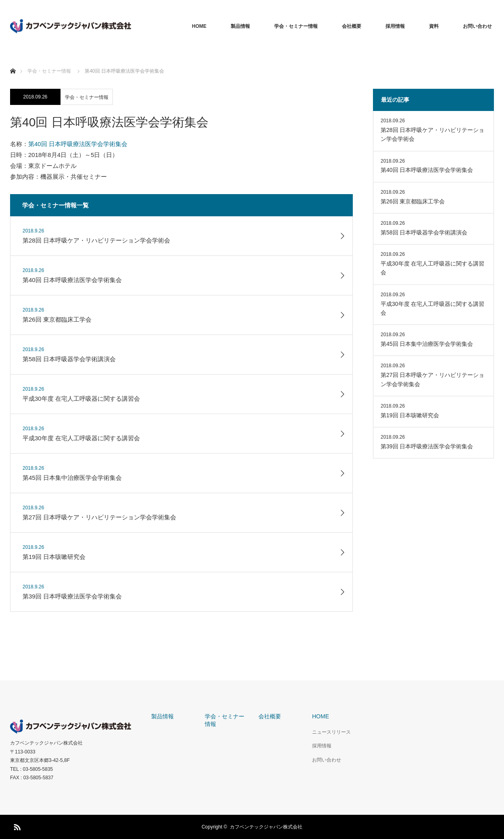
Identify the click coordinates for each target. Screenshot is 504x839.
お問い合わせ (477, 26)
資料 (434, 26)
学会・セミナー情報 (296, 26)
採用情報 (395, 26)
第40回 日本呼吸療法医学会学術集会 (78, 144)
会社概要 (352, 26)
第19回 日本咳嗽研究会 (410, 415)
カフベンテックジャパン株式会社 (46, 743)
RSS (16, 826)
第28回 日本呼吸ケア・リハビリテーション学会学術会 (432, 134)
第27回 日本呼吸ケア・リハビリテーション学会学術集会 (432, 379)
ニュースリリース (331, 732)
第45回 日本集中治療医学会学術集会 (427, 344)
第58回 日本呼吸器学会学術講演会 (424, 232)
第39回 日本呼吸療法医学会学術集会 (427, 446)
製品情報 (240, 26)
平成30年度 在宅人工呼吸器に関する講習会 (432, 268)
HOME (199, 26)
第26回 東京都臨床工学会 (413, 201)
